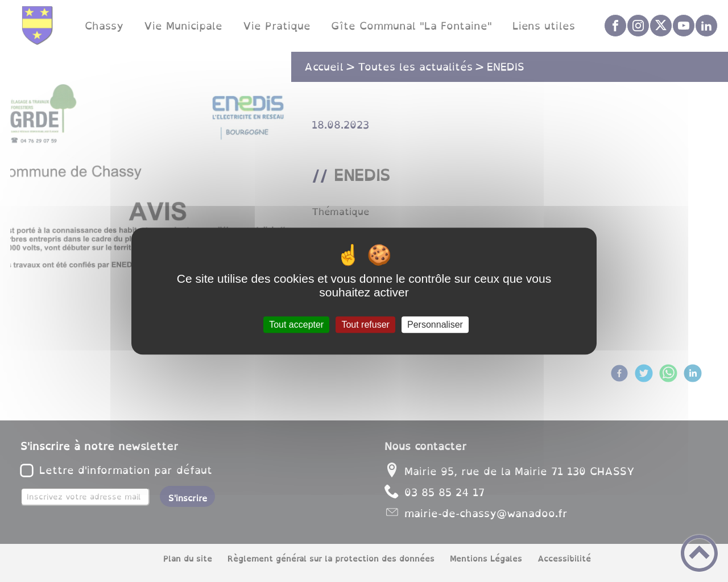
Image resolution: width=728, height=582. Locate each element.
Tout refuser (365, 325)
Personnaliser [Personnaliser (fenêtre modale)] (435, 325)
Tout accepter (296, 325)
